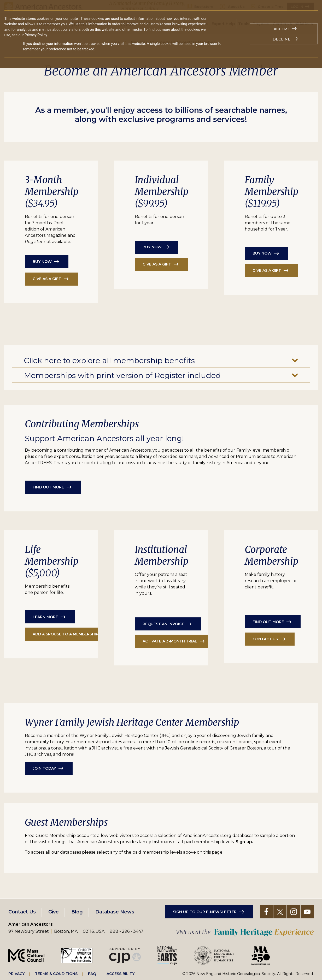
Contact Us (22, 912)
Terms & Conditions (56, 974)
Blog (77, 912)
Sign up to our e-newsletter (205, 912)
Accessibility (121, 974)
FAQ (92, 974)
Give (54, 912)
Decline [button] (282, 39)
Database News (115, 912)
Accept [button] (282, 29)
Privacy (16, 974)
